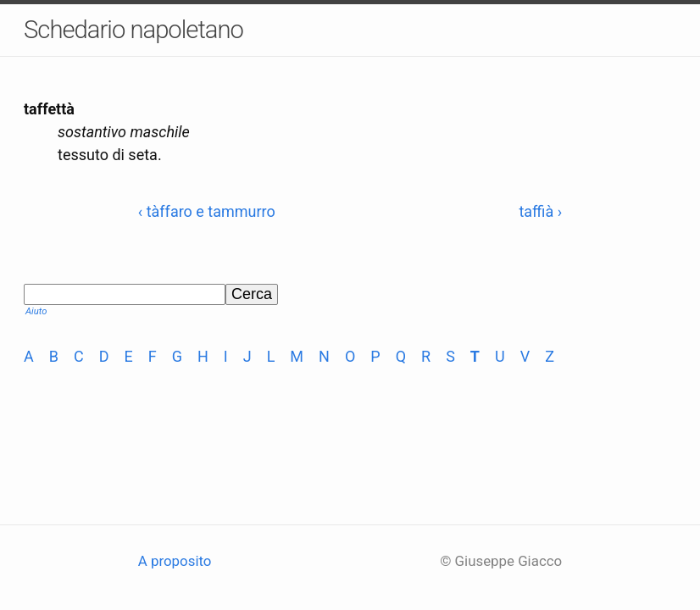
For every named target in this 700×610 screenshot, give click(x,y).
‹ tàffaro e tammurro (207, 211)
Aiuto (36, 311)
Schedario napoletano (133, 30)
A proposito (175, 561)
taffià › (540, 211)
